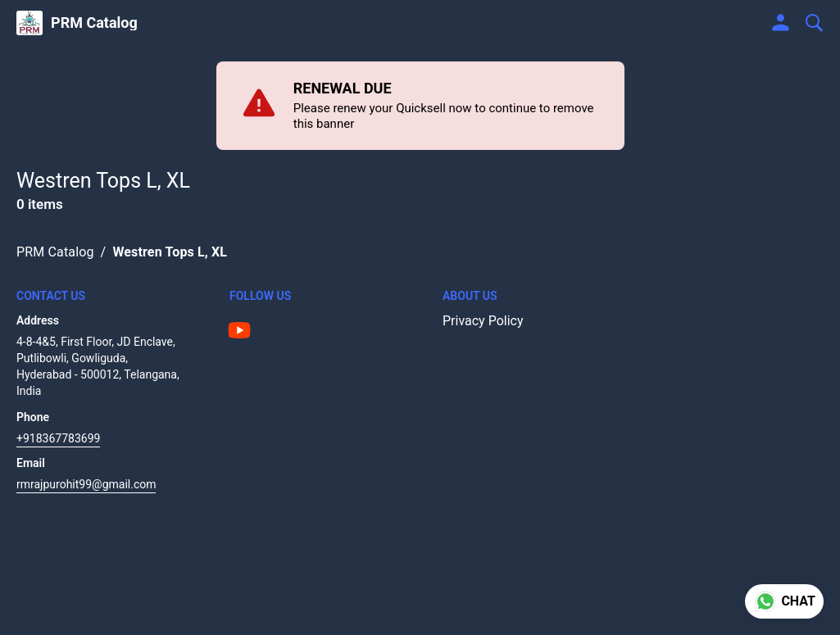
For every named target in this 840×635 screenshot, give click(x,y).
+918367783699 (58, 438)
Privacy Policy (483, 321)
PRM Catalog (94, 23)
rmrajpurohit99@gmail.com (86, 484)
